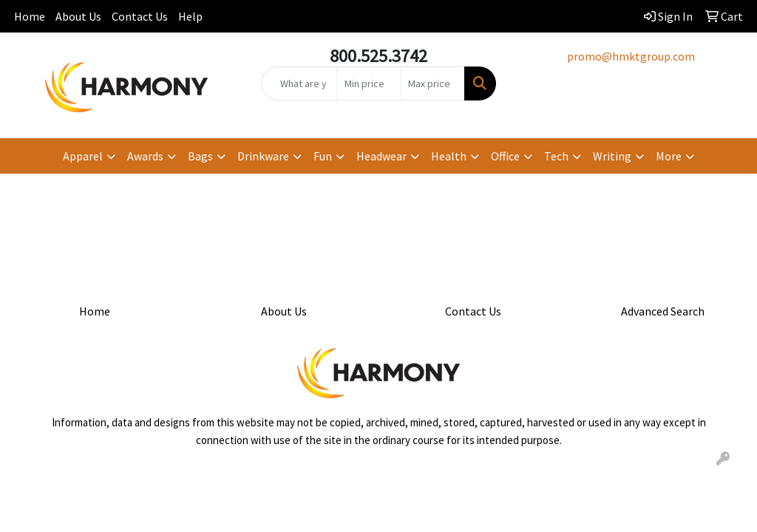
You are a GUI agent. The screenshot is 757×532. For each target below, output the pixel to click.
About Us (78, 16)
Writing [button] (612, 156)
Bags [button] (200, 156)
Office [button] (505, 156)
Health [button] (449, 156)
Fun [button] (323, 156)
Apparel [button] (83, 156)
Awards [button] (145, 156)
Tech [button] (556, 156)
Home (30, 16)
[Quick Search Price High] (432, 83)
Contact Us (140, 16)
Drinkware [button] (263, 156)
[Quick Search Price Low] (369, 83)
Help (190, 16)
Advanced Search (663, 311)
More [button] (669, 156)
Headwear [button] (381, 156)
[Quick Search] (299, 83)
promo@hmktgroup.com (631, 56)
